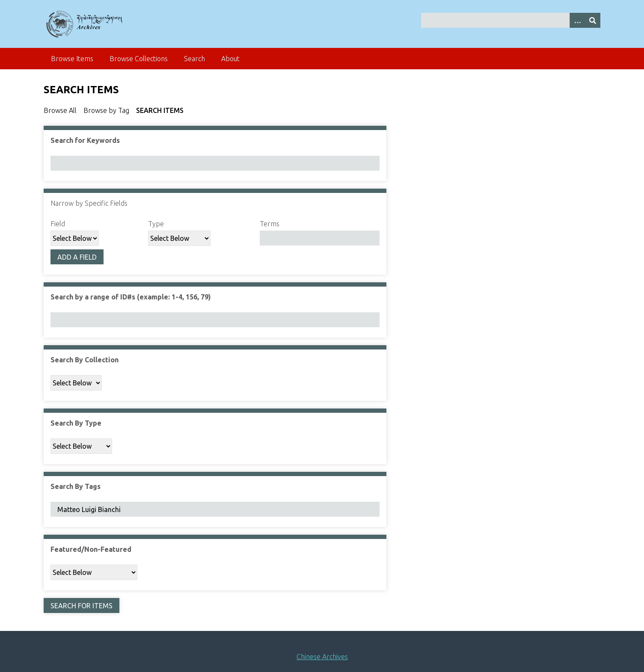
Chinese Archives (322, 657)
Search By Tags (76, 486)
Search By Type (76, 423)
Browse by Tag (106, 110)
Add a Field (77, 257)
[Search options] (577, 20)
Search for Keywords (85, 140)
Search (194, 59)
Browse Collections (139, 59)
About (230, 59)
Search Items (160, 110)
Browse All (60, 110)
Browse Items (72, 59)
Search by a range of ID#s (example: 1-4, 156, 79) (131, 297)
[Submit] (593, 20)
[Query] (511, 20)
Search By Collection (85, 360)
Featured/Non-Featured (91, 549)
